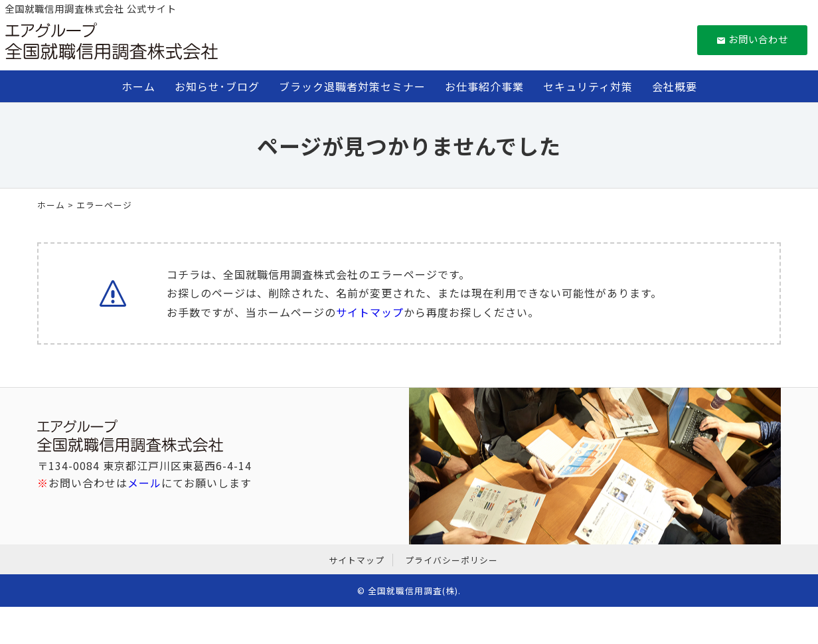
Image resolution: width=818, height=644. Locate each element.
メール (144, 483)
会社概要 (675, 86)
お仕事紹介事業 (484, 86)
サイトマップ (370, 312)
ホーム (138, 86)
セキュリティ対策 (588, 86)
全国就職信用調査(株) (413, 591)
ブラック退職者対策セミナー (352, 86)
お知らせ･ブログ (217, 86)
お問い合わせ (753, 39)
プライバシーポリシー (451, 560)
